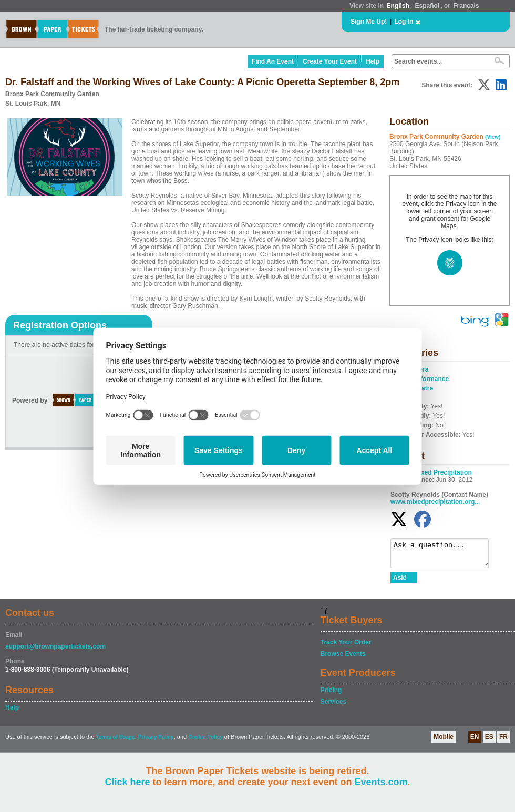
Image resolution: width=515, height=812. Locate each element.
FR (503, 742)
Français (466, 6)
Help (373, 61)
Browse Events (343, 659)
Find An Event (273, 61)
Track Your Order (346, 647)
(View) (493, 137)
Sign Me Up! (369, 22)
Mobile (444, 742)
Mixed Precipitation (443, 472)
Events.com (381, 782)
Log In (404, 22)
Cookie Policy (205, 742)
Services (333, 706)
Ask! (400, 582)
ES (489, 742)
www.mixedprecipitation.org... (435, 502)
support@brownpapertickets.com (55, 651)
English (398, 6)
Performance (430, 379)
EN (475, 742)
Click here (127, 782)
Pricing (331, 695)
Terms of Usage (115, 742)
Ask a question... (445, 556)
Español (428, 6)
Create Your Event (330, 61)
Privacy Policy (156, 742)
